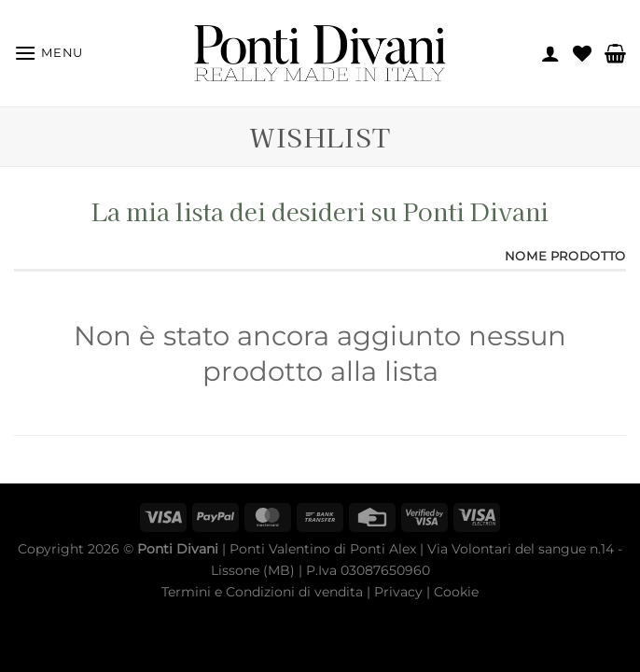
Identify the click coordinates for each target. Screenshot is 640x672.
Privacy (398, 592)
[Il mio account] (550, 53)
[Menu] (49, 53)
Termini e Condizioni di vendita (262, 592)
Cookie (456, 592)
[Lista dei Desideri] (582, 53)
